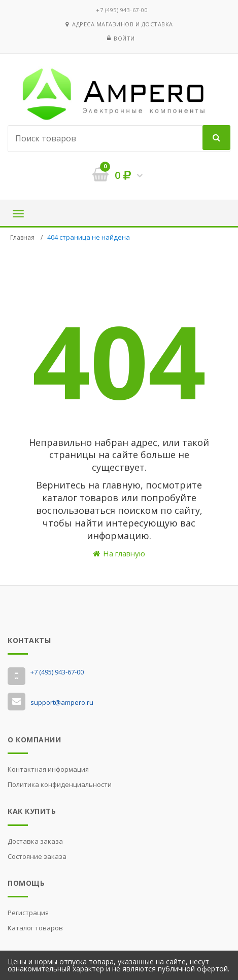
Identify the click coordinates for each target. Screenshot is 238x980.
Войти (124, 38)
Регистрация (28, 913)
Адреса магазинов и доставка (119, 24)
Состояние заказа (37, 856)
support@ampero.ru (62, 702)
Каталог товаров (35, 928)
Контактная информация (48, 769)
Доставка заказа (35, 841)
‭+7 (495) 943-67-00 (122, 10)
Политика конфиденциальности (60, 784)
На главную (119, 553)
